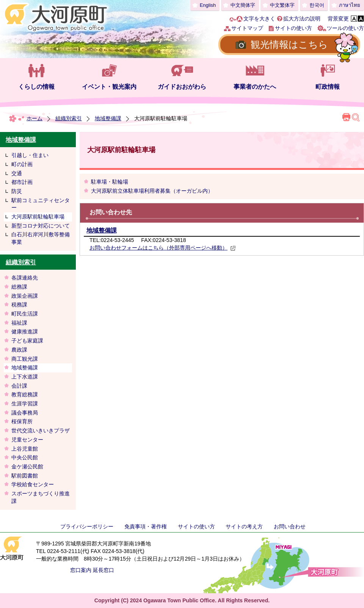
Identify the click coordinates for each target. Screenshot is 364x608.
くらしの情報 (36, 87)
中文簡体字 (243, 5)
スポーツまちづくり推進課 (41, 497)
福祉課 (19, 323)
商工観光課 (25, 359)
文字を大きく (259, 19)
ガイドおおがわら (182, 87)
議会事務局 (25, 413)
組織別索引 (69, 118)
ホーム (35, 118)
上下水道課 (25, 377)
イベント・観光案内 (109, 87)
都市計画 (22, 182)
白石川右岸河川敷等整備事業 (41, 238)
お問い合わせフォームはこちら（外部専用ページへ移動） (163, 248)
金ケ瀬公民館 (27, 467)
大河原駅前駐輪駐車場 (38, 217)
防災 (17, 191)
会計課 (19, 386)
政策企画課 (25, 296)
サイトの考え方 (244, 526)
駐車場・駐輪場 (110, 182)
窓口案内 (81, 570)
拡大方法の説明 (302, 19)
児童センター (27, 440)
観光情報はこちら (289, 44)
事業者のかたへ (255, 87)
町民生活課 (25, 314)
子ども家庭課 (27, 341)
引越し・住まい (30, 155)
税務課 (19, 305)
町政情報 (328, 87)
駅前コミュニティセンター (41, 204)
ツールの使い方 (345, 28)
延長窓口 (104, 570)
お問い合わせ (290, 526)
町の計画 (22, 164)
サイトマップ (247, 28)
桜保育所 (22, 421)
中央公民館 (25, 457)
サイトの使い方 (293, 28)
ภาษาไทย (350, 5)
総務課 (19, 287)
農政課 (19, 350)
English (208, 5)
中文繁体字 (282, 5)
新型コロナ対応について (41, 226)
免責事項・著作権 (146, 526)
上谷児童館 (25, 449)
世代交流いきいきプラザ (41, 430)
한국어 (317, 5)
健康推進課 (25, 331)
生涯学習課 (25, 404)
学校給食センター (33, 484)
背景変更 (338, 19)
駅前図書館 (25, 476)
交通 (17, 173)
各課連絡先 (25, 278)
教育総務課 (25, 394)
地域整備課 (108, 118)
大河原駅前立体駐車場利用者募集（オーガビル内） (152, 191)
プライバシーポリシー (87, 526)
